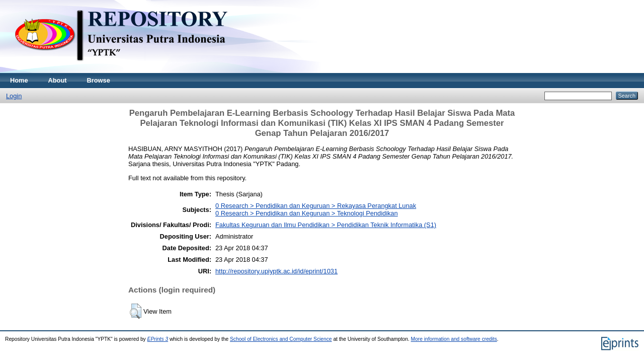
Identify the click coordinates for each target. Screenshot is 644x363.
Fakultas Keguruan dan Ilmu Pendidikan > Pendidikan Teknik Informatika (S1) (326, 225)
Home (19, 80)
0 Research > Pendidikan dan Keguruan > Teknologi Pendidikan (307, 213)
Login (14, 96)
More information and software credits (454, 339)
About (58, 80)
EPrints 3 (158, 339)
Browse (99, 80)
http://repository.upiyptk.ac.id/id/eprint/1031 (276, 271)
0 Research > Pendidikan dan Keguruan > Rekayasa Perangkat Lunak (316, 206)
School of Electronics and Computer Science (281, 339)
